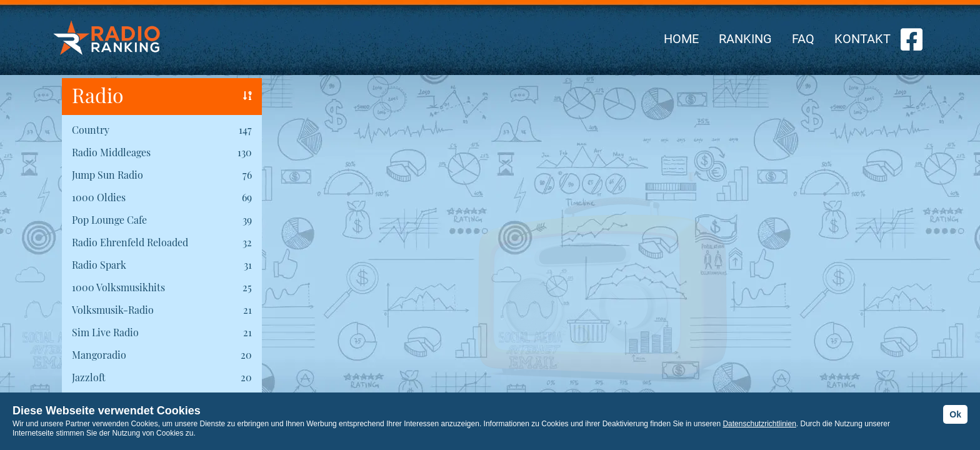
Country (91, 130)
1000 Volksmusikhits (118, 287)
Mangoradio (99, 355)
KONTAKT (862, 39)
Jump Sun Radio (107, 175)
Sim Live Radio (105, 332)
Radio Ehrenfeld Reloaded (130, 242)
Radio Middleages (111, 152)
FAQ (803, 39)
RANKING (745, 39)
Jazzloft (89, 377)
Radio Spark (99, 265)
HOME (681, 39)
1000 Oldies (99, 197)
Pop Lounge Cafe (109, 220)
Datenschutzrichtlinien (759, 424)
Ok (955, 414)
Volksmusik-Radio (113, 310)
